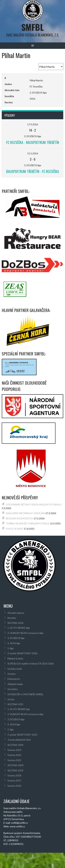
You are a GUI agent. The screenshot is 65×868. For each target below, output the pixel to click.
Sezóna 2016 (14, 786)
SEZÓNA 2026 (15, 623)
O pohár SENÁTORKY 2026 (22, 653)
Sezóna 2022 (14, 755)
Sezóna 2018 (14, 775)
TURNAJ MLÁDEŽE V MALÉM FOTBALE (28, 523)
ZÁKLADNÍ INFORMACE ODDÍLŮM (25, 513)
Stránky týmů (15, 669)
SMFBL (32, 27)
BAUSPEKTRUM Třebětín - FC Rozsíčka (33, 171)
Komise (12, 674)
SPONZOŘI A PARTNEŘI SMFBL (25, 694)
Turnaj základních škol (19, 740)
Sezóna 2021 (14, 760)
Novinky (12, 618)
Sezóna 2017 (14, 780)
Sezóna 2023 (14, 750)
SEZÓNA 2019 (15, 770)
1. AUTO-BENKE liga (19, 628)
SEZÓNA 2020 (15, 765)
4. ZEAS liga (14, 643)
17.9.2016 (33, 124)
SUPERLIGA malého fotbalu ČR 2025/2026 (31, 664)
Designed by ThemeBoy (13, 858)
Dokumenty (14, 679)
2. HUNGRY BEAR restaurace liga (25, 633)
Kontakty (13, 689)
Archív (11, 699)
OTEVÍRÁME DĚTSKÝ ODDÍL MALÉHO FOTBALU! (34, 504)
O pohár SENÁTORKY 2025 (22, 735)
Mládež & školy (15, 658)
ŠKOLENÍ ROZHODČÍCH (19, 518)
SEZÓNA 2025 (15, 704)
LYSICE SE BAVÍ (14, 529)
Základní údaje (15, 684)
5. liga (10, 648)
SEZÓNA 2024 (15, 745)
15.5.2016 (33, 153)
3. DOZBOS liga (16, 638)
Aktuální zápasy (16, 613)
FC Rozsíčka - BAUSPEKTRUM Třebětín (33, 142)
